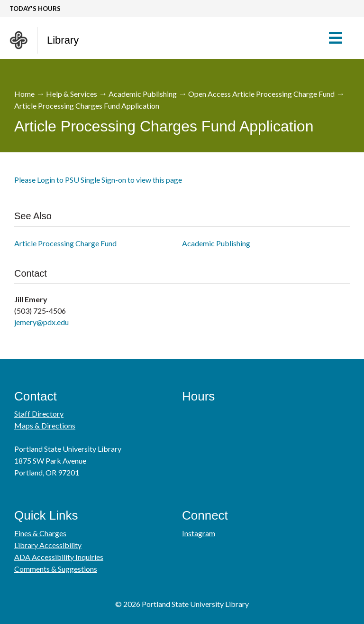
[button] (340, 38)
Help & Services (72, 94)
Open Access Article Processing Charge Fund (261, 94)
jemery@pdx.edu (41, 322)
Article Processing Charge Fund (65, 243)
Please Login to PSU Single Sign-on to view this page (98, 180)
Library (63, 40)
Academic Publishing (143, 94)
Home (24, 94)
